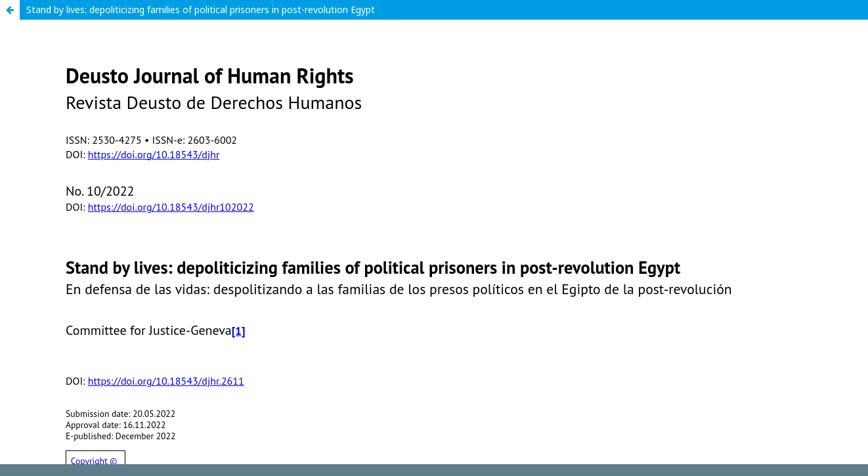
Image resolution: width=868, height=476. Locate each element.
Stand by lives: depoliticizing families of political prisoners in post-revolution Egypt (201, 10)
